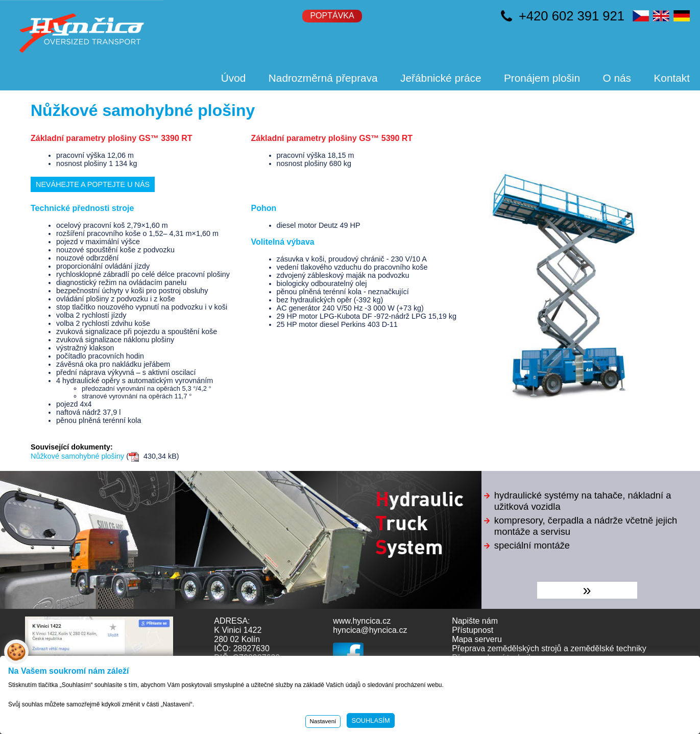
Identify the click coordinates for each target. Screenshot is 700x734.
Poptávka (332, 16)
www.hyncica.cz (362, 621)
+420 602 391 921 (572, 16)
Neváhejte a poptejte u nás (93, 184)
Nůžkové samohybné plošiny (77, 456)
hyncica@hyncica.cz (370, 630)
